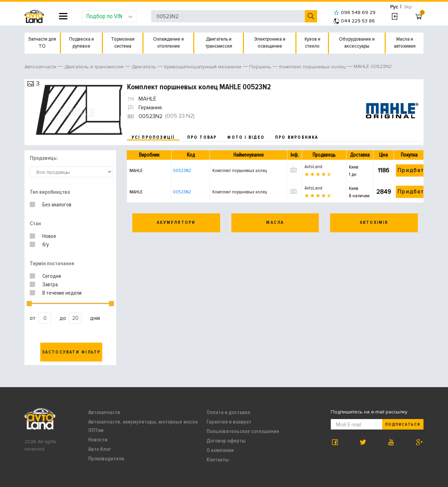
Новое (49, 236)
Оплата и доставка (228, 412)
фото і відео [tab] (246, 137)
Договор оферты (226, 441)
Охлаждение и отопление (168, 43)
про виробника (297, 137)
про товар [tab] (202, 137)
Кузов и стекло (312, 43)
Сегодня (52, 276)
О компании (220, 450)
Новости (98, 440)
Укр (408, 7)
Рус (394, 7)
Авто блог (100, 449)
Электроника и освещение (270, 43)
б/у (46, 245)
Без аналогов (57, 205)
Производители (106, 459)
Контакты (218, 460)
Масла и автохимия (405, 43)
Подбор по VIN (109, 16)
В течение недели (62, 293)
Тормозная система (123, 43)
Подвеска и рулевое (81, 43)
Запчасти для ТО (42, 43)
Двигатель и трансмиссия (219, 43)
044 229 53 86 (354, 21)
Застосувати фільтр (71, 352)
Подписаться (403, 424)
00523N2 (182, 170)
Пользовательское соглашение (243, 431)
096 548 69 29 (355, 12)
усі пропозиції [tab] (153, 137)
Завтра (50, 284)
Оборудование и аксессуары (357, 43)
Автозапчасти (104, 412)
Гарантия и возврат (229, 422)
